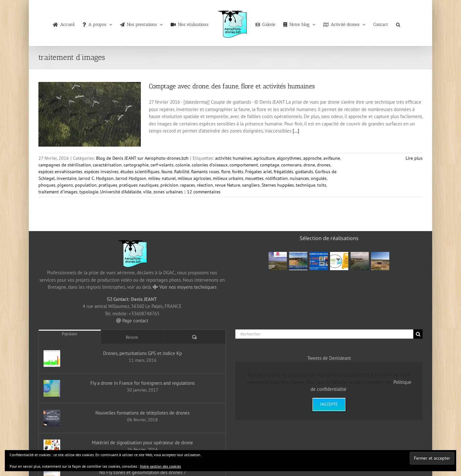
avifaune (332, 158)
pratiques (108, 185)
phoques (47, 185)
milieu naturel (162, 178)
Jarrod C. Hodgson (96, 178)
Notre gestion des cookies (160, 466)
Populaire (70, 334)
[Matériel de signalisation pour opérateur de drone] (52, 448)
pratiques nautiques (139, 185)
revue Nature (227, 185)
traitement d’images (58, 192)
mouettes (254, 178)
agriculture (264, 158)
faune (167, 172)
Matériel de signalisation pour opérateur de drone (142, 443)
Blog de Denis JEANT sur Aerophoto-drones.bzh (142, 158)
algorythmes (289, 158)
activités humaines (233, 158)
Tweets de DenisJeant (329, 358)
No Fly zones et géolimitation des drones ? (143, 472)
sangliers (251, 185)
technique (306, 185)
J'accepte (329, 404)
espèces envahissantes (60, 172)
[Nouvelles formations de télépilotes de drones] (52, 418)
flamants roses (205, 172)
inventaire (67, 178)
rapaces (188, 185)
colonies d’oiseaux (210, 165)
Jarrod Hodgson (131, 178)
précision (169, 185)
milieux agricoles (194, 178)
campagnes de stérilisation (65, 165)
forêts (238, 172)
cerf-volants (162, 165)
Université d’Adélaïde (121, 192)
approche (312, 158)
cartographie (136, 165)
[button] (398, 23)
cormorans (291, 165)
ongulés (319, 178)
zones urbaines (168, 192)
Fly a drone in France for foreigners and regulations (142, 383)
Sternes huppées (278, 185)
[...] (296, 131)
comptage (270, 165)
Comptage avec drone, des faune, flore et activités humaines (232, 86)
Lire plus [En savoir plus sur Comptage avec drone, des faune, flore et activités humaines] (414, 158)
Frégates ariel (259, 172)
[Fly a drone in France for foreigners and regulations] (52, 388)
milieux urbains (228, 178)
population (86, 185)
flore (226, 172)
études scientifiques (140, 172)
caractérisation (107, 165)
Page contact (135, 321)
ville (147, 192)
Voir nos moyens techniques (188, 287)
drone (309, 165)
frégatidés (283, 172)
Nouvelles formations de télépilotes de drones (142, 413)
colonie (183, 165)
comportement (244, 165)
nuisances (299, 178)
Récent (132, 337)
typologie (89, 192)
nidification (277, 178)
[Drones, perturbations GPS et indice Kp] (52, 359)
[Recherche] (418, 334)
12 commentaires (204, 192)
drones (324, 165)
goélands (304, 172)
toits (322, 185)
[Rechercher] (324, 334)
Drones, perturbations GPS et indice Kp (142, 353)
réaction (205, 185)
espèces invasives (101, 172)
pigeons (65, 185)
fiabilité (182, 172)
